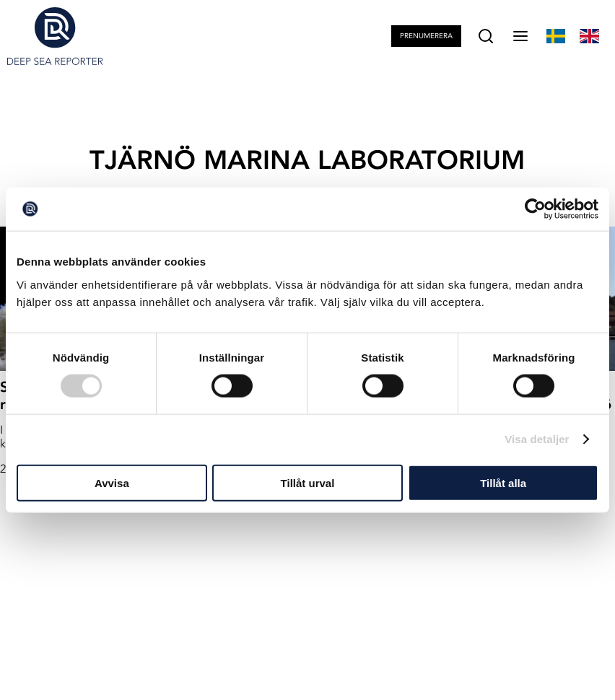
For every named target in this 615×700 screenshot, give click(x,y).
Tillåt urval (308, 482)
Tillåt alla (503, 482)
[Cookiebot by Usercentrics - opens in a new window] (535, 209)
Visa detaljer (537, 439)
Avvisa (112, 482)
